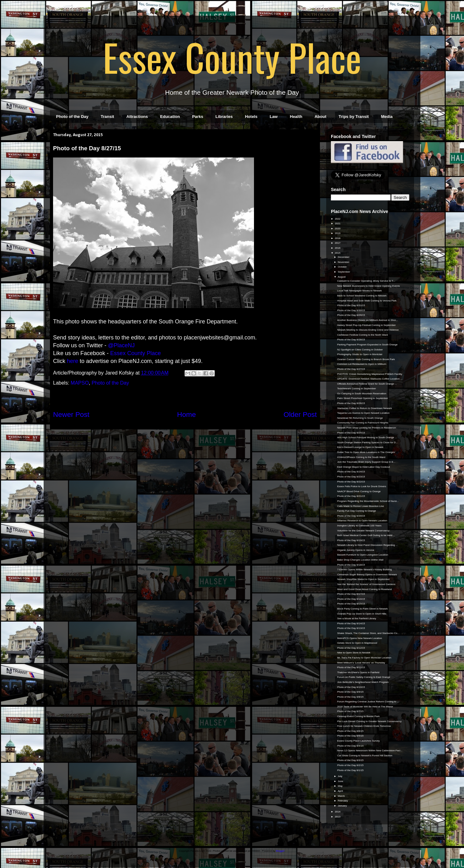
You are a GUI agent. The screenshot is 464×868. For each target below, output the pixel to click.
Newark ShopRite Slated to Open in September (364, 579)
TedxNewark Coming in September (357, 389)
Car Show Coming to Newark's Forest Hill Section (365, 756)
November (344, 262)
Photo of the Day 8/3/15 (350, 760)
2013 (338, 817)
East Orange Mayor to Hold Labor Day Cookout (364, 467)
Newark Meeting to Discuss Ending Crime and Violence (368, 330)
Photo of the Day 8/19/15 (351, 540)
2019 (338, 233)
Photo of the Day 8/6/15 (350, 731)
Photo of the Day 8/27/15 (351, 369)
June (341, 781)
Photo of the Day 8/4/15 (350, 746)
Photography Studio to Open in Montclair (360, 354)
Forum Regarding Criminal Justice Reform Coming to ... (368, 702)
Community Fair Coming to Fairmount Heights (363, 423)
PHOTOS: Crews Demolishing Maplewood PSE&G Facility (370, 374)
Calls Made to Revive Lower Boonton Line (361, 506)
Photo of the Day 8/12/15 (351, 648)
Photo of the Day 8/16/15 (351, 599)
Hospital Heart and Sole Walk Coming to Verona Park (367, 301)
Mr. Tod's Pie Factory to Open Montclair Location (364, 658)
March (342, 796)
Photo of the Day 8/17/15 (351, 594)
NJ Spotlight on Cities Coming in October (360, 350)
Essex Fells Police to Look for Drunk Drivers (362, 486)
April (341, 791)
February (343, 801)
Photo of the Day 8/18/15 (351, 565)
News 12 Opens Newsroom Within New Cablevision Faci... (370, 751)
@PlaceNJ (121, 345)
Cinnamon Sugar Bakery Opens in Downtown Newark (367, 575)
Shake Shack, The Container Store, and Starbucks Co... (368, 633)
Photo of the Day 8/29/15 (351, 315)
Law (274, 117)
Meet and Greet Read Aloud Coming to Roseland (364, 589)
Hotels (251, 117)
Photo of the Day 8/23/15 (351, 477)
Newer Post (71, 415)
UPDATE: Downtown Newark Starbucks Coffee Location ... (370, 379)
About (321, 117)
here (73, 361)
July (340, 776)
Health (296, 117)
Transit (108, 117)
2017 (338, 243)
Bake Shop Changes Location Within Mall (360, 560)
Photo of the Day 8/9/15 (350, 692)
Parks (198, 117)
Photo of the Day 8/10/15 (351, 687)
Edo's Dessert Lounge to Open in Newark (360, 447)
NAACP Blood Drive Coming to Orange (359, 491)
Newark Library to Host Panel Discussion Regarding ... (367, 545)
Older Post (300, 415)
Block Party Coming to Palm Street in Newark (362, 609)
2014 (338, 812)
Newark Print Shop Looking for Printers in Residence (367, 428)
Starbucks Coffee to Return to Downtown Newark (364, 408)
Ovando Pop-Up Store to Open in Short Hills (362, 614)
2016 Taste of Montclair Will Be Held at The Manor (365, 707)
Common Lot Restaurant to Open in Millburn (362, 364)
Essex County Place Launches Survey (359, 741)
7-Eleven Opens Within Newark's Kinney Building (364, 570)
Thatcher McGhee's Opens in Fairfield (358, 672)
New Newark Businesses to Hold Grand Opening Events (369, 286)
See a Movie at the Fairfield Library (357, 618)
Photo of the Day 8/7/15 (350, 711)
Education (170, 117)
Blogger (280, 851)
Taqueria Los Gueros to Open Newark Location (363, 413)
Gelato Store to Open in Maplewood (357, 643)
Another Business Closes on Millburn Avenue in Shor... (367, 320)
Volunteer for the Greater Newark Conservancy (363, 531)
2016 (338, 248)
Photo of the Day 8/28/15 (351, 340)
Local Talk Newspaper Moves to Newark (359, 291)
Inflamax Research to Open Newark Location (362, 521)
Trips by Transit (354, 117)
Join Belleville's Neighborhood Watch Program (363, 682)
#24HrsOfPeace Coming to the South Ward (361, 457)
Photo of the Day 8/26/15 (351, 403)
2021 (338, 224)
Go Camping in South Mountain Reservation (362, 394)
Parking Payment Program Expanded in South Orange (367, 345)
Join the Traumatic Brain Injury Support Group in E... (366, 462)
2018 (338, 238)
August (342, 277)
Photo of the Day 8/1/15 (350, 770)
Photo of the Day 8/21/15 (351, 496)
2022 (338, 219)
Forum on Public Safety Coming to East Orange (364, 677)
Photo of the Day (72, 117)
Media (387, 117)
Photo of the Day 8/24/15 (351, 472)
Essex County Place (232, 57)
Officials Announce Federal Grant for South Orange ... (367, 384)
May (340, 786)
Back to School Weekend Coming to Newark (362, 296)
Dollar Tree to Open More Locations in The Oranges (366, 452)
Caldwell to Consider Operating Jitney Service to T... (366, 281)
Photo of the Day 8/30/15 (351, 310)
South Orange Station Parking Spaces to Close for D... (367, 442)
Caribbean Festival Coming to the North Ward (363, 335)
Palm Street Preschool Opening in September (363, 398)
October (343, 267)
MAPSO (80, 383)
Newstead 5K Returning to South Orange (360, 418)
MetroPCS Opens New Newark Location (360, 638)
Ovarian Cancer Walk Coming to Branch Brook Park (366, 359)
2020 (338, 229)
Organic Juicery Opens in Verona (356, 550)
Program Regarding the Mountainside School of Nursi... (368, 501)
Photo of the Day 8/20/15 (351, 516)
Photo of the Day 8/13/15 (351, 628)
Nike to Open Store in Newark (354, 653)
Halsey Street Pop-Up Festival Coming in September (367, 325)
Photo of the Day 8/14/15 (351, 623)
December (344, 257)
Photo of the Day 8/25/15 (351, 433)
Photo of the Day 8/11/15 (351, 667)
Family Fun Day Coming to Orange (357, 511)
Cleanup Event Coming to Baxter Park (358, 716)
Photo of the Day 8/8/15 (350, 697)
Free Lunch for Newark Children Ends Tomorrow (364, 726)
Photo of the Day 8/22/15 (351, 482)
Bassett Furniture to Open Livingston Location (363, 555)
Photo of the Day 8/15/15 (351, 604)
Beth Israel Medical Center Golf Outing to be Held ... (366, 535)
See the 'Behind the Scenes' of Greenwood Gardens (366, 584)
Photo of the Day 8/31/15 (351, 305)
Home (186, 415)
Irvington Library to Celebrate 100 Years (359, 526)
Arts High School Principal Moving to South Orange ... (367, 437)
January (343, 806)
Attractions (137, 117)
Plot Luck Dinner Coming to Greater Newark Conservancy (369, 721)
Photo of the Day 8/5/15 (350, 736)
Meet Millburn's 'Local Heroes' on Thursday (361, 663)
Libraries (224, 117)
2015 (338, 253)
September (344, 272)
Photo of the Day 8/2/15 (350, 765)
